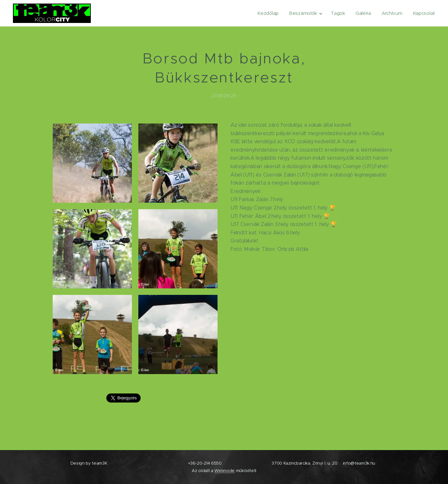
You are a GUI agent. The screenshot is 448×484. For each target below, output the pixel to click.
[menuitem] (266, 13)
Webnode (224, 471)
